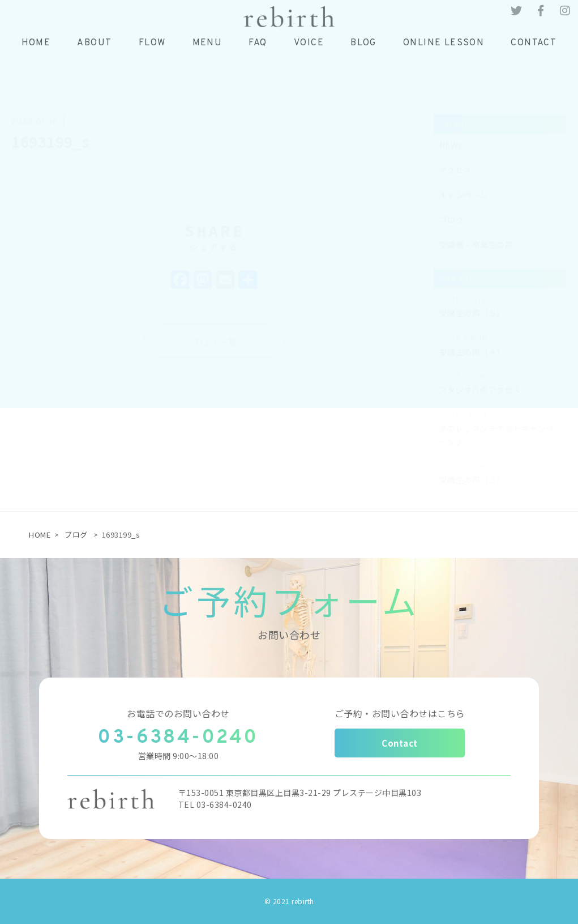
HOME (40, 535)
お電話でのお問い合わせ (178, 713)
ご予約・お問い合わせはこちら (400, 713)
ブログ (76, 535)
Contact (400, 743)
